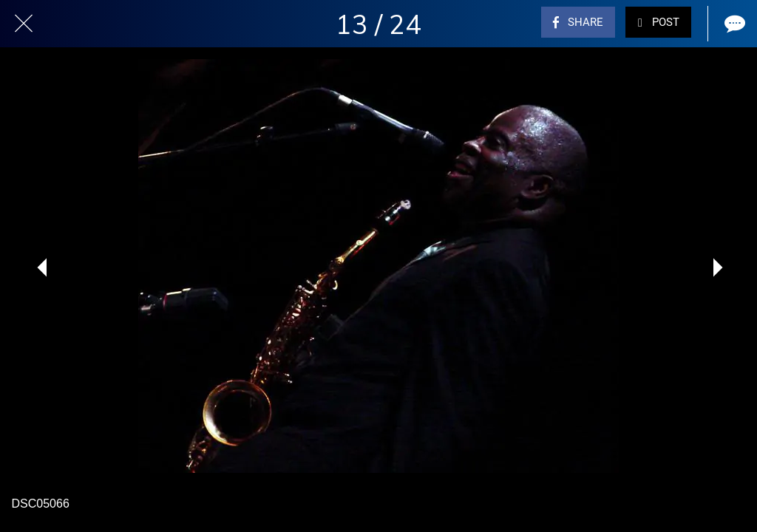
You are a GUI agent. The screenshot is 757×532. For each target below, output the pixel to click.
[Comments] (733, 24)
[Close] (24, 24)
